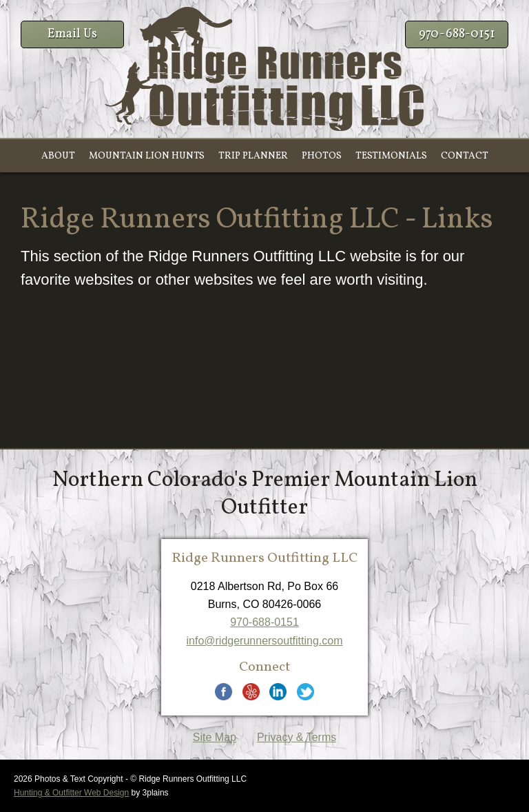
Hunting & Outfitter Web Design (71, 793)
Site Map (215, 737)
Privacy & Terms (297, 737)
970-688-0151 (457, 34)
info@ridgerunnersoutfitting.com (264, 641)
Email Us (72, 34)
